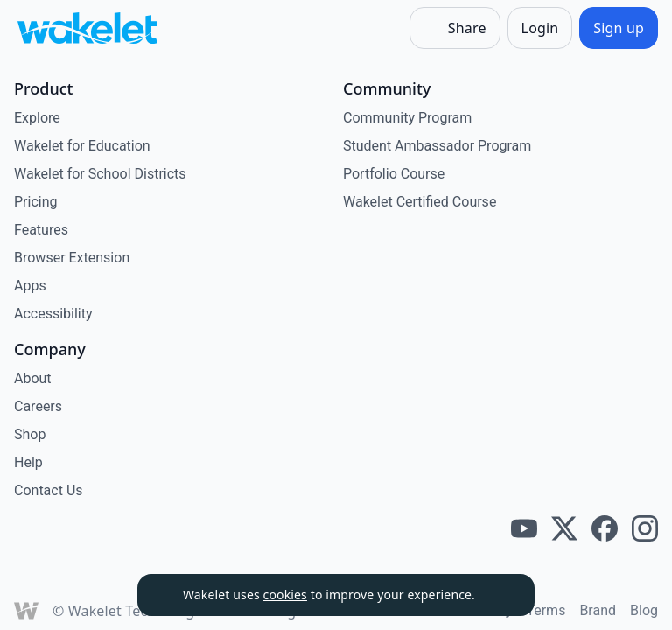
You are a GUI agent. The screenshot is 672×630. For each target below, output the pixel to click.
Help (28, 462)
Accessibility (53, 314)
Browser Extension (72, 258)
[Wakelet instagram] (645, 528)
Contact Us (49, 490)
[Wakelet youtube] (524, 528)
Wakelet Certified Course (420, 202)
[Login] (540, 28)
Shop (30, 434)
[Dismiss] (500, 595)
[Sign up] (619, 28)
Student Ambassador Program (437, 146)
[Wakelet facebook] (605, 528)
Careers (38, 406)
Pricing (36, 202)
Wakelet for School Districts (100, 174)
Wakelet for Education (82, 146)
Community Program (407, 118)
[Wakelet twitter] (564, 528)
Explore (37, 118)
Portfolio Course (394, 174)
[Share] (455, 28)
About (33, 378)
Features (41, 230)
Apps (30, 286)
